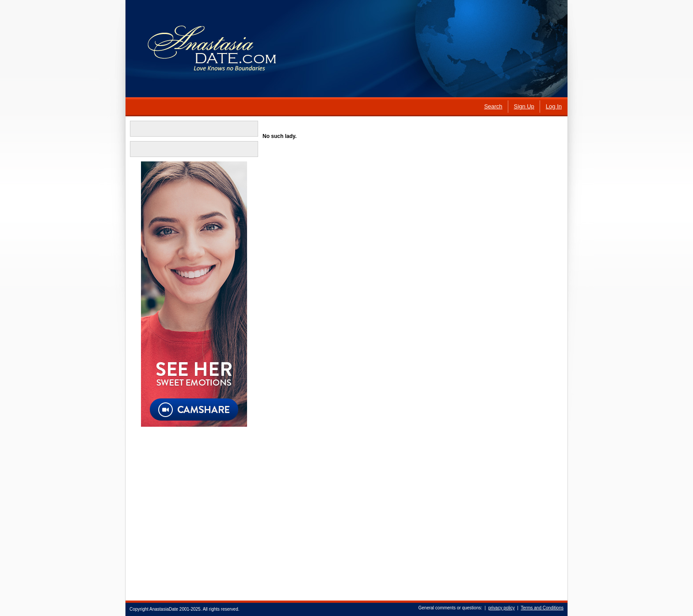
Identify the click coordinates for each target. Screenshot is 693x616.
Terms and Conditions (542, 608)
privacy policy (502, 608)
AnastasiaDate (164, 609)
